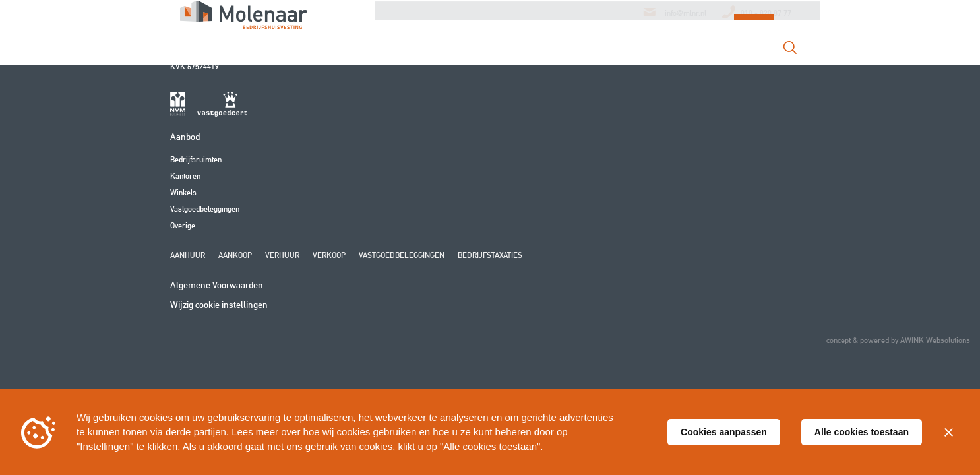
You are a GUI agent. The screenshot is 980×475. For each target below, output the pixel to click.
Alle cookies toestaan (862, 432)
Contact (684, 53)
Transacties (613, 53)
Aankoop (235, 255)
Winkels (183, 192)
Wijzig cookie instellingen (219, 305)
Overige (183, 225)
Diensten (481, 53)
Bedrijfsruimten (196, 159)
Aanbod (543, 53)
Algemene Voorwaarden (217, 285)
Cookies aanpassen (724, 432)
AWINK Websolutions (935, 340)
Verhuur (282, 255)
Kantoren (185, 176)
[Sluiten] (948, 432)
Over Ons (415, 53)
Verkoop (329, 255)
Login (754, 51)
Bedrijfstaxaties (490, 255)
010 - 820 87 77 (766, 17)
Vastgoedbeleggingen (205, 209)
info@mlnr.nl (686, 17)
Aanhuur (188, 255)
